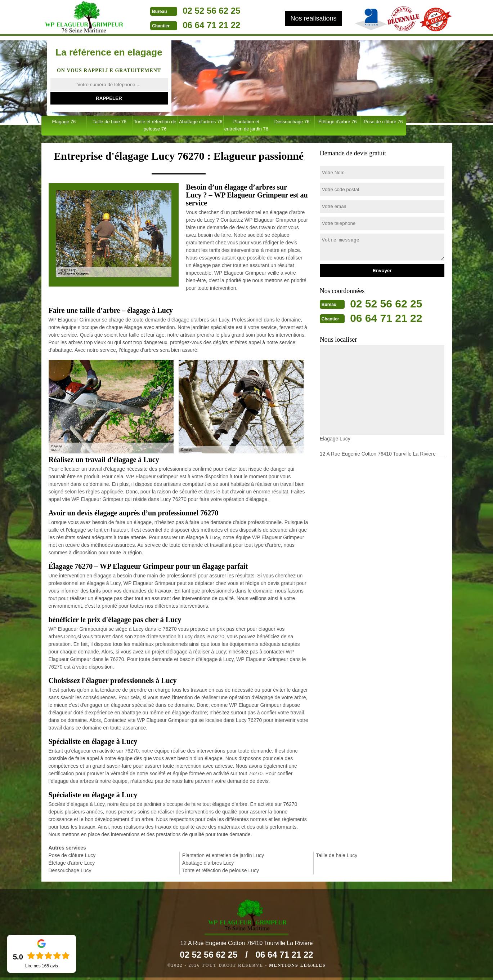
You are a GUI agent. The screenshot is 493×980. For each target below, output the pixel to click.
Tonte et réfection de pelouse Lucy (221, 870)
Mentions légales (297, 968)
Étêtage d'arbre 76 (338, 122)
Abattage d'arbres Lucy (208, 863)
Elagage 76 (64, 122)
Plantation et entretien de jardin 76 (246, 125)
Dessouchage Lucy (70, 870)
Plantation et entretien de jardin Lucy (223, 855)
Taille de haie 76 (109, 122)
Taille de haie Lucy (337, 855)
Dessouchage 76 (292, 122)
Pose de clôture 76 (383, 122)
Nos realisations (313, 18)
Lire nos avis (42, 966)
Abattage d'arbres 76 (201, 122)
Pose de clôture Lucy (72, 855)
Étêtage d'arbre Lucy (72, 863)
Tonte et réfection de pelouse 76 (155, 125)
